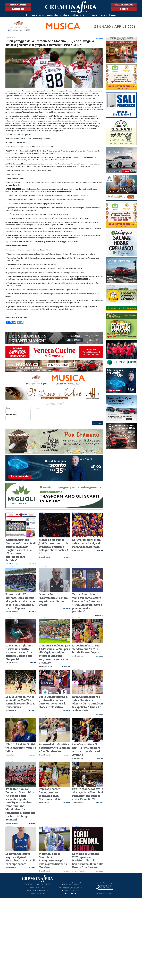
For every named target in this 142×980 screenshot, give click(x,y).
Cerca (113, 15)
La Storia (69, 15)
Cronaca (33, 15)
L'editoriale (92, 15)
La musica (50, 15)
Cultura (60, 15)
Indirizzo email (17, 417)
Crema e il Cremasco (124, 5)
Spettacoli (80, 15)
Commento (67, 414)
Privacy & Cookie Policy (105, 893)
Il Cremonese (18, 9)
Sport (42, 15)
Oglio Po (124, 9)
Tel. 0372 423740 (105, 886)
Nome (17, 410)
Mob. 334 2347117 (105, 887)
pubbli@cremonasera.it (105, 889)
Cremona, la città (18, 5)
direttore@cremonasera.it (71, 884)
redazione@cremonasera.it (71, 890)
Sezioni (103, 15)
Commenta (98, 423)
